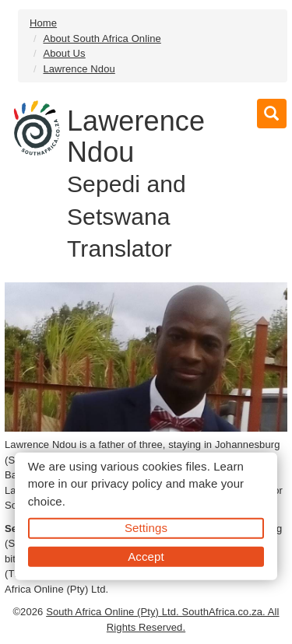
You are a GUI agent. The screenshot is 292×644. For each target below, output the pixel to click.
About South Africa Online (102, 38)
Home (43, 23)
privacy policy (127, 483)
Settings (146, 528)
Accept (146, 556)
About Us (64, 53)
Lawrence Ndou (79, 69)
